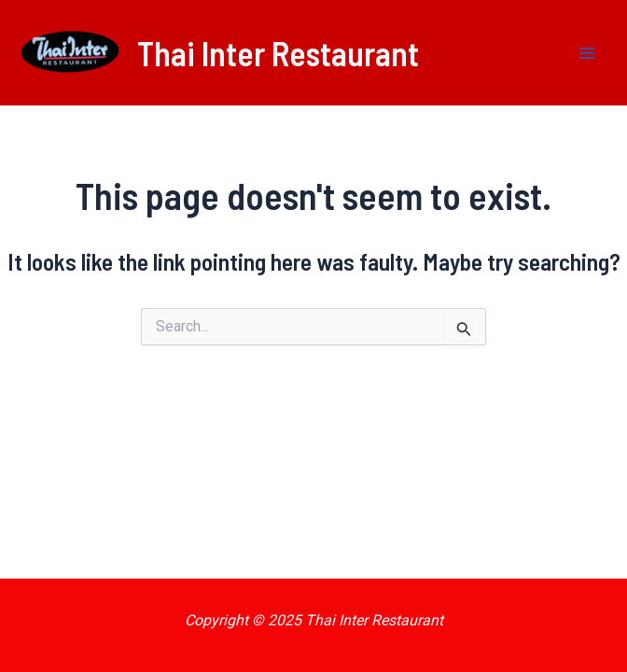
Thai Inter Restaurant (278, 53)
